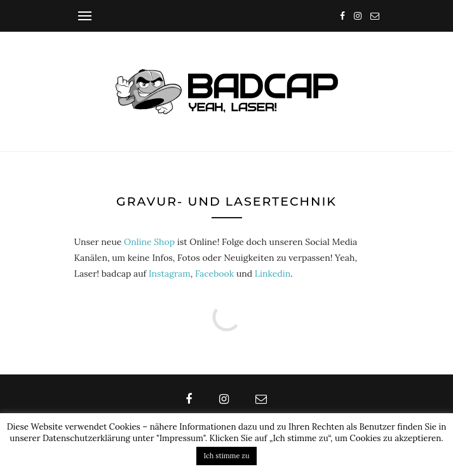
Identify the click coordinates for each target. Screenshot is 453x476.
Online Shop (149, 242)
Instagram (170, 274)
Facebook (214, 274)
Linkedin (273, 274)
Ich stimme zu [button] (227, 456)
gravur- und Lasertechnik (226, 202)
